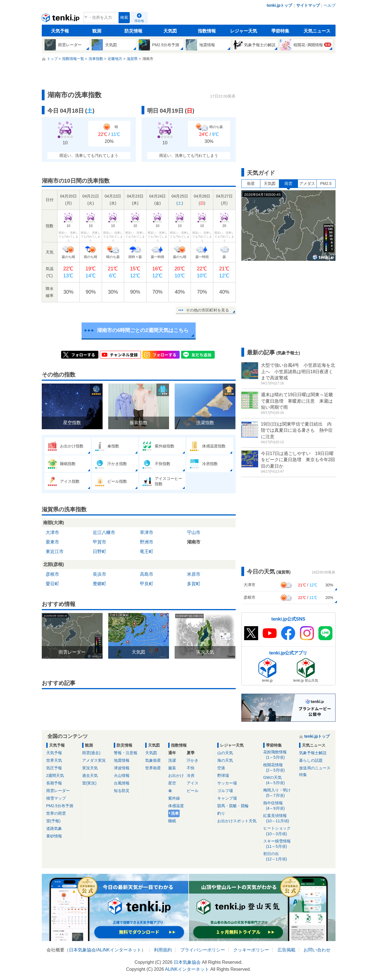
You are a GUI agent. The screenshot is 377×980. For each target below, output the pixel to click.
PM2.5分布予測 (60, 806)
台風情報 (122, 783)
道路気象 (54, 828)
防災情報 (133, 31)
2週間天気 (55, 775)
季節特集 (280, 31)
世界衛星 (153, 768)
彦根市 (52, 574)
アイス (193, 783)
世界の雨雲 (56, 813)
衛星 (251, 184)
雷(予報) (53, 821)
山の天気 (225, 753)
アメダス (307, 184)
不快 (191, 768)
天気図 (170, 31)
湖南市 (194, 542)
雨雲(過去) (91, 753)
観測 (97, 31)
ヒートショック (279, 831)
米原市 (194, 574)
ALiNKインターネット (119, 950)
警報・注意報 (126, 753)
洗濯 (172, 760)
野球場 (223, 775)
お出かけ (176, 775)
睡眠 (172, 821)
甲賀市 (100, 542)
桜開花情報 (279, 768)
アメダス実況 (94, 760)
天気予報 (60, 31)
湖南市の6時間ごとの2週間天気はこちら (143, 330)
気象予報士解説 (313, 753)
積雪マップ (56, 798)
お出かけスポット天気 (237, 821)
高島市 (147, 574)
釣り (221, 813)
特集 (303, 775)
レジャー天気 (244, 31)
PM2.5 (326, 184)
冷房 (191, 775)
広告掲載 (286, 950)
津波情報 (122, 768)
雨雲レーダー (58, 791)
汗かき (193, 760)
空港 (221, 768)
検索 (124, 18)
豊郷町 (100, 584)
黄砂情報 (54, 836)
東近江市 (55, 551)
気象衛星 (153, 760)
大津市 (52, 532)
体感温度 (176, 806)
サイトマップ (308, 5)
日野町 (100, 551)
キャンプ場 (227, 798)
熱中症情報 (279, 806)
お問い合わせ (317, 950)
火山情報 (122, 775)
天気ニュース (317, 31)
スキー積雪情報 (279, 844)
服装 (172, 768)
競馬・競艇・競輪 (233, 806)
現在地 (139, 21)
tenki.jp (61, 19)
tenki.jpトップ (279, 5)
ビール (193, 791)
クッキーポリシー (251, 950)
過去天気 (90, 775)
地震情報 (122, 760)
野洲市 (147, 542)
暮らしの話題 (311, 760)
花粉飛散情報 (279, 755)
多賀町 (194, 584)
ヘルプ (330, 5)
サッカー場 (227, 783)
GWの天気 (279, 780)
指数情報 (207, 31)
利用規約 (163, 950)
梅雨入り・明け (279, 793)
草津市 (147, 532)
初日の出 (279, 857)
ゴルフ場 (225, 791)
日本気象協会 (82, 950)
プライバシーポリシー (203, 950)
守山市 (194, 532)
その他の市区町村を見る (207, 310)
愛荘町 (52, 584)
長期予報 (54, 783)
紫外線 (174, 798)
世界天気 (54, 760)
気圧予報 (54, 768)
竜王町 (147, 551)
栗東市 (52, 542)
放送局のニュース (315, 768)
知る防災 (122, 791)
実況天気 (90, 768)
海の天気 (225, 760)
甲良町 (147, 584)
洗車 (175, 813)
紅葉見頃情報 (279, 818)
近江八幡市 (104, 532)
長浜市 (100, 574)
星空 (172, 783)
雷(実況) (89, 783)
